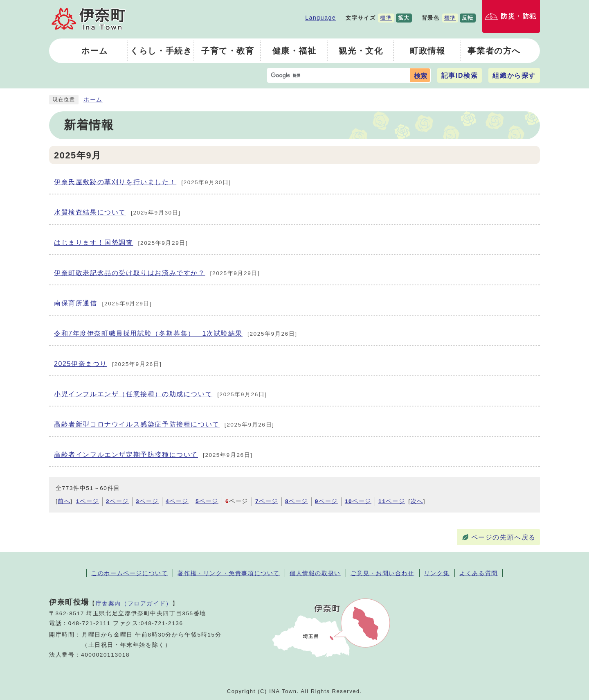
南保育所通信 (103, 304)
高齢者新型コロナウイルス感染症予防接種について (164, 425)
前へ (64, 501)
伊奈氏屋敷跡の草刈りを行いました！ (143, 183)
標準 (386, 18)
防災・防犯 (519, 16)
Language (320, 18)
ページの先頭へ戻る (504, 537)
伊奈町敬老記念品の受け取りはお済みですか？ (157, 273)
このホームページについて (129, 573)
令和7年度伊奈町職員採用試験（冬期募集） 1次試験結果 (176, 334)
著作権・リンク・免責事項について (229, 573)
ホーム (93, 100)
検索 (420, 76)
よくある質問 (479, 573)
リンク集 (437, 573)
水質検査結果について (117, 213)
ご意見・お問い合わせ (382, 573)
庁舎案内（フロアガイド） (134, 603)
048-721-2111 (90, 623)
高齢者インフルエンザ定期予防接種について (153, 455)
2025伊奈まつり (108, 364)
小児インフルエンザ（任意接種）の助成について (161, 395)
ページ (88, 501)
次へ (417, 501)
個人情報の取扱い (315, 573)
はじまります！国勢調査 (121, 243)
